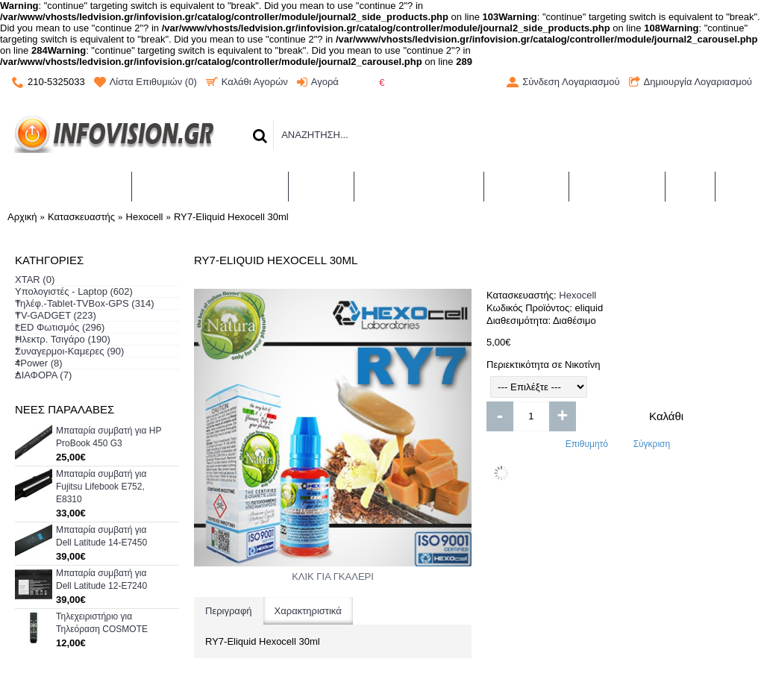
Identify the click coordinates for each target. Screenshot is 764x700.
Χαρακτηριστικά (308, 611)
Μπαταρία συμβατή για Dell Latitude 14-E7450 (101, 536)
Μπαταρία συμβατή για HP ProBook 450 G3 (109, 437)
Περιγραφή (229, 611)
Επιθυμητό (587, 444)
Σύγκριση (652, 444)
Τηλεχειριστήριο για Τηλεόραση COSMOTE (102, 623)
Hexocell (577, 295)
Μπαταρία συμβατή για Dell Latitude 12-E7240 (101, 579)
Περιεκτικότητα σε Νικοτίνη (543, 365)
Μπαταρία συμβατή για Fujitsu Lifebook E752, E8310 (101, 487)
